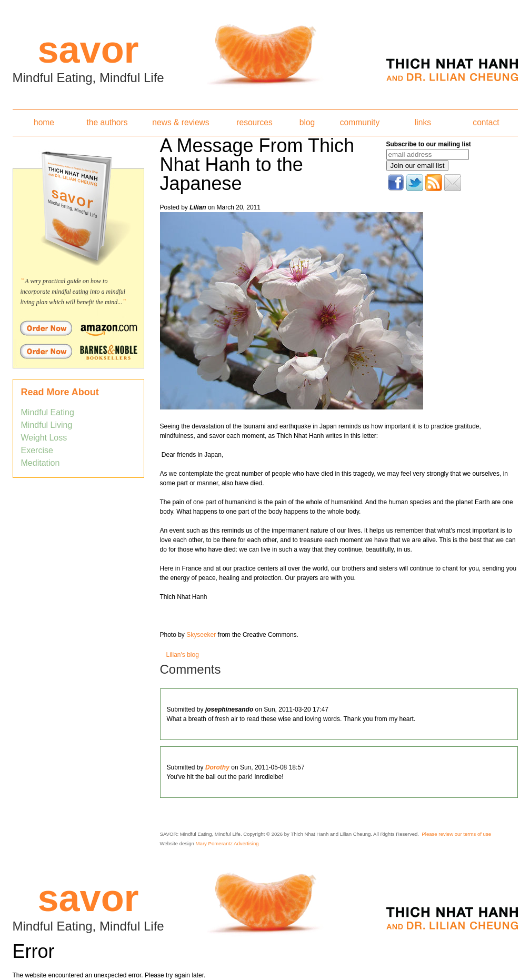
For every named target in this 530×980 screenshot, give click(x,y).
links (423, 122)
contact (486, 122)
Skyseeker (201, 635)
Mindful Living (47, 425)
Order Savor (78, 328)
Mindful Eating (48, 412)
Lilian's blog (183, 655)
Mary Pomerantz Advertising (227, 843)
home (44, 122)
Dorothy (217, 767)
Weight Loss (44, 438)
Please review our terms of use (456, 834)
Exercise (37, 450)
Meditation (41, 463)
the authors (107, 122)
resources (254, 122)
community (360, 122)
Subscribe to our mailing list (429, 144)
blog (307, 122)
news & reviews (181, 122)
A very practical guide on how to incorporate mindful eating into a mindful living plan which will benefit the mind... (73, 292)
